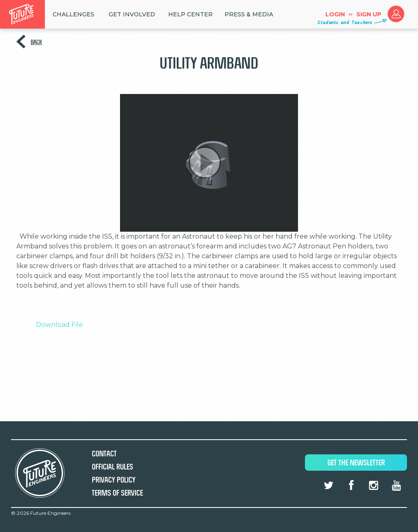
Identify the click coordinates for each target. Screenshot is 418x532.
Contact (104, 454)
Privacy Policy (114, 480)
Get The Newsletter (356, 463)
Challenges (73, 14)
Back (36, 42)
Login (335, 14)
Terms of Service (117, 493)
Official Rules (112, 467)
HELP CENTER (190, 14)
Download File (59, 325)
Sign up (369, 14)
